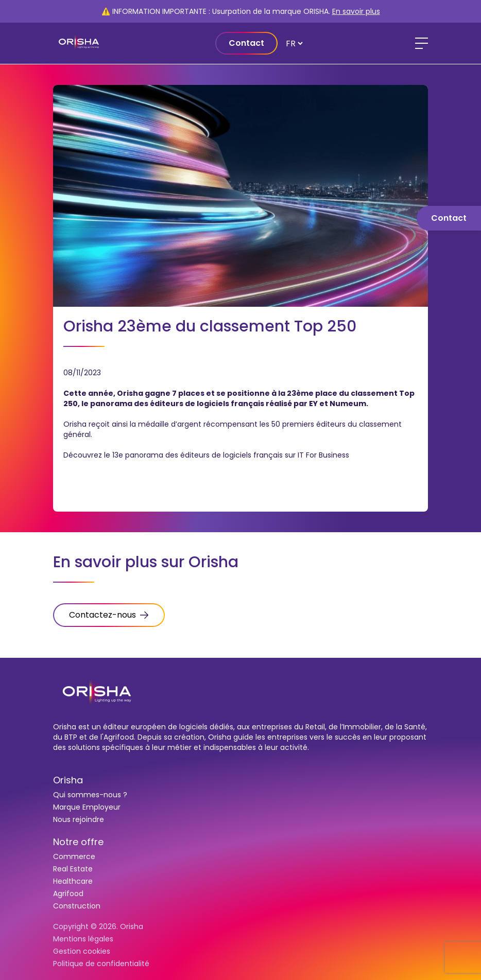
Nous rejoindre (79, 819)
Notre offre (78, 842)
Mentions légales (83, 939)
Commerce (74, 856)
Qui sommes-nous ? (90, 795)
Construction (77, 906)
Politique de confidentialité (101, 964)
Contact (246, 43)
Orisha (68, 780)
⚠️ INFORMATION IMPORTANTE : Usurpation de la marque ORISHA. (241, 11)
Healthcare (73, 881)
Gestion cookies (82, 951)
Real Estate (73, 869)
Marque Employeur (87, 807)
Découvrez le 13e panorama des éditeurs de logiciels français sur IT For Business (206, 455)
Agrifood (68, 894)
